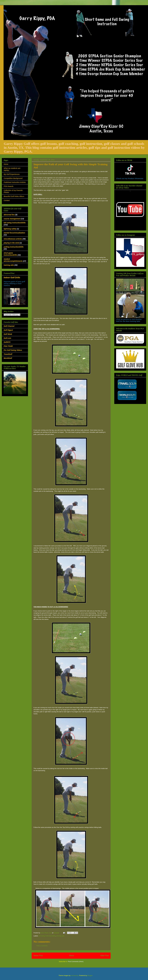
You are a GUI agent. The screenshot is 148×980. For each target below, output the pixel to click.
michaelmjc (75, 975)
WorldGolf (8, 358)
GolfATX (7, 342)
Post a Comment (42, 946)
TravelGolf (8, 354)
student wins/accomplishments (13, 260)
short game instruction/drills (10, 254)
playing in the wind (11, 243)
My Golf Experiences (12, 174)
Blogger (90, 975)
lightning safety (10, 229)
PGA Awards (8, 186)
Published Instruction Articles (15, 182)
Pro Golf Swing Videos (13, 350)
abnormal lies (9, 215)
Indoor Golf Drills (12, 278)
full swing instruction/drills (47, 936)
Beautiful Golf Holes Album (14, 196)
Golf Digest (8, 330)
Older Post (105, 956)
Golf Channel (9, 326)
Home (72, 956)
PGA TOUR (8, 346)
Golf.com (7, 338)
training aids (60, 936)
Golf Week (8, 334)
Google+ (3, 1)
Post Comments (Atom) (76, 962)
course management (12, 219)
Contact (7, 200)
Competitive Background (13, 178)
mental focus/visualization (14, 233)
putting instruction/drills (14, 247)
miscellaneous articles (13, 239)
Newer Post (38, 956)
